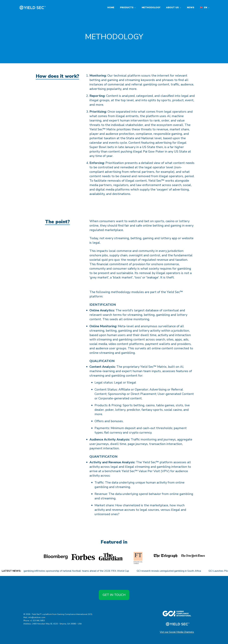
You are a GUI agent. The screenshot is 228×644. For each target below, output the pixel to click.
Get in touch (114, 595)
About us (174, 8)
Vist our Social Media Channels (177, 632)
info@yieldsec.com (37, 617)
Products (128, 8)
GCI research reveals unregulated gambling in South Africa (173, 571)
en (205, 8)
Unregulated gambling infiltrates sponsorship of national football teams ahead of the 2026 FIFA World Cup (73, 571)
